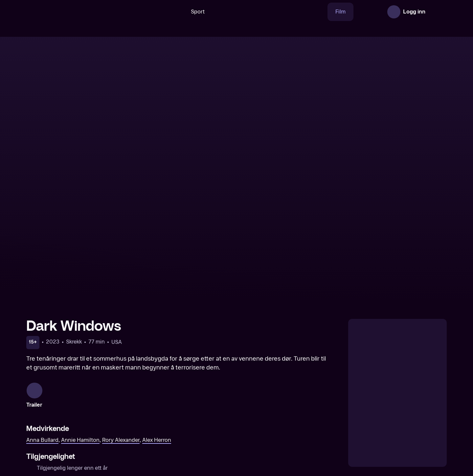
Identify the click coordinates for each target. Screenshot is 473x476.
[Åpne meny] (438, 12)
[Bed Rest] (397, 417)
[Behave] (290, 417)
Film (320, 12)
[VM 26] (249, 12)
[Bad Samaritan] (76, 417)
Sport (177, 12)
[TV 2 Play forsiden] (76, 12)
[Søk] (153, 12)
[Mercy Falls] (183, 417)
